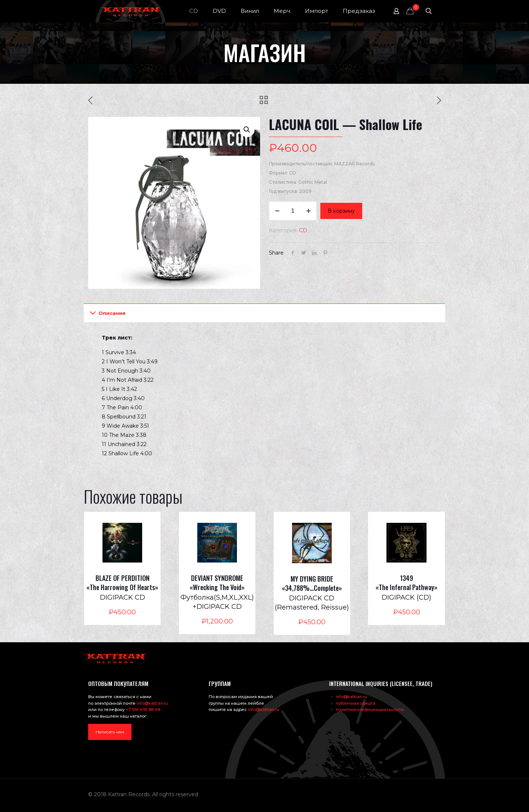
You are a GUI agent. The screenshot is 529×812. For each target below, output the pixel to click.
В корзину (341, 211)
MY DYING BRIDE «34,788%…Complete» (312, 583)
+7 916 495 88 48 (143, 709)
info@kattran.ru (152, 703)
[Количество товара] (293, 211)
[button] (247, 130)
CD (303, 230)
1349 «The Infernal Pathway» (406, 583)
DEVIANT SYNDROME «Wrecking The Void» (217, 583)
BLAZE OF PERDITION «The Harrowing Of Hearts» (122, 583)
